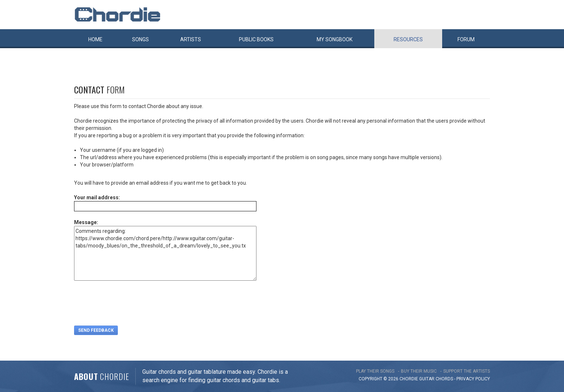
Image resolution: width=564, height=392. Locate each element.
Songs (140, 39)
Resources (408, 39)
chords (444, 379)
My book (335, 39)
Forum (466, 39)
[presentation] (130, 304)
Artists (191, 39)
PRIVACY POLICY (473, 379)
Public (256, 39)
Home (95, 39)
